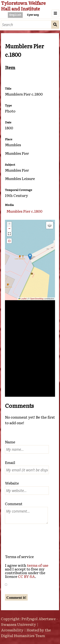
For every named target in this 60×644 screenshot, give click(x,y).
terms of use (38, 565)
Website (12, 483)
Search (55, 25)
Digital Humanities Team (23, 635)
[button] (30, 257)
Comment (14, 504)
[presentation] (29, 536)
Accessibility (12, 630)
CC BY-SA (26, 576)
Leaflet (22, 299)
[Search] (26, 25)
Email (10, 462)
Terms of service (19, 556)
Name (10, 442)
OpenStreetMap (37, 299)
